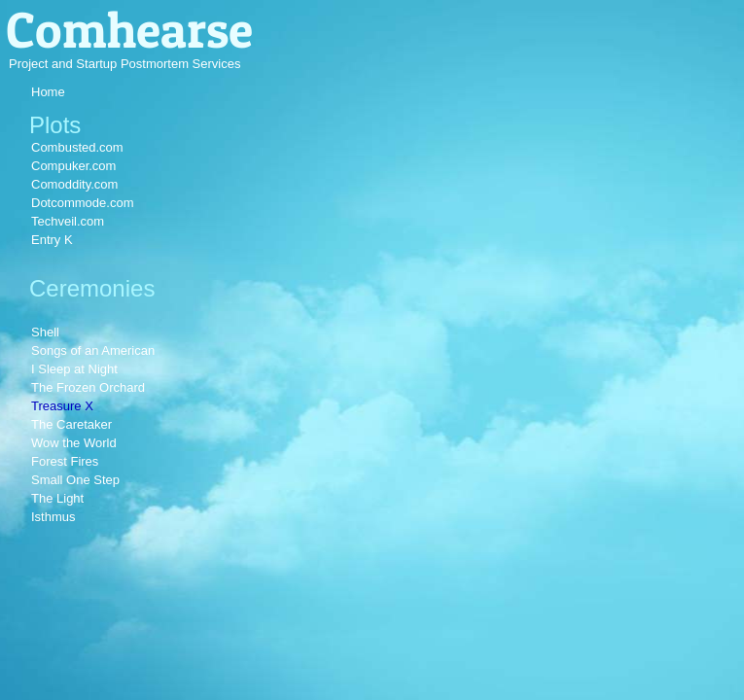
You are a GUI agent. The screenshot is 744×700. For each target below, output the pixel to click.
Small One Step (75, 480)
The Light (57, 498)
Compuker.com (73, 166)
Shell (45, 332)
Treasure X (62, 406)
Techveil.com (68, 221)
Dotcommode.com (82, 203)
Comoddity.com (74, 184)
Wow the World (74, 443)
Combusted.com (77, 147)
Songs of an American (93, 350)
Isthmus (53, 517)
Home (48, 92)
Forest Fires (65, 461)
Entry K (52, 240)
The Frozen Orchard (88, 387)
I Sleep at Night (74, 369)
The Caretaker (71, 424)
